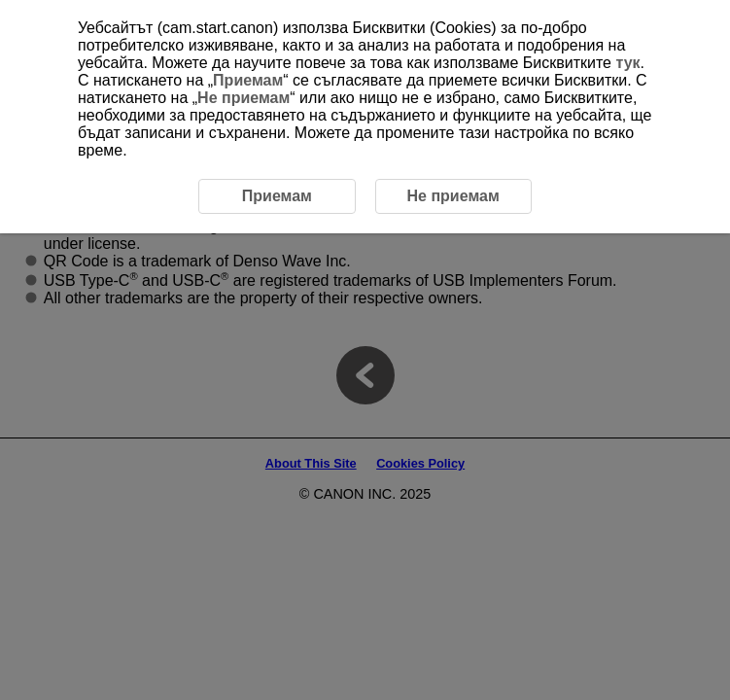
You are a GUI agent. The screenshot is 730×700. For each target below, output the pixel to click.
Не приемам (243, 98)
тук (627, 63)
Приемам (248, 80)
